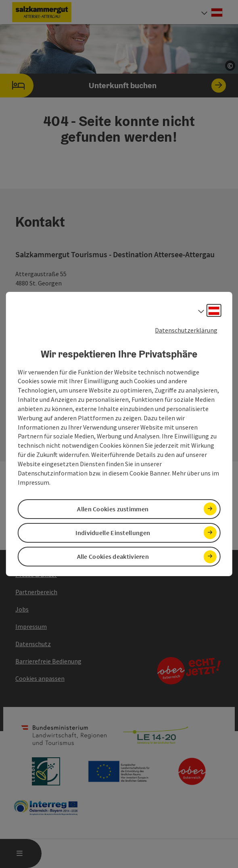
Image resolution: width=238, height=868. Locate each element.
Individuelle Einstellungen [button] (113, 533)
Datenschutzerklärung (186, 330)
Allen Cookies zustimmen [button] (113, 509)
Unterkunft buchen (113, 86)
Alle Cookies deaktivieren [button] (113, 556)
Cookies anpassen (40, 678)
